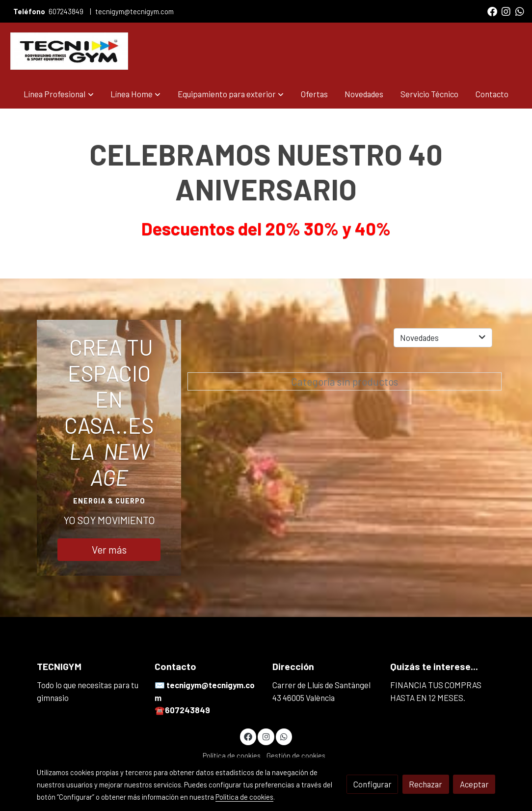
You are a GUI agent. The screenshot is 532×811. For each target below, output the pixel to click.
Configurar (372, 784)
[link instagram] (506, 11)
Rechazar (426, 784)
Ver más (109, 549)
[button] (59, 94)
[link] (69, 51)
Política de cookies (232, 755)
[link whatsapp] (520, 11)
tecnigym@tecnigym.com (134, 11)
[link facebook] (492, 11)
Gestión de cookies (296, 755)
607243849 (67, 11)
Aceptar (474, 784)
